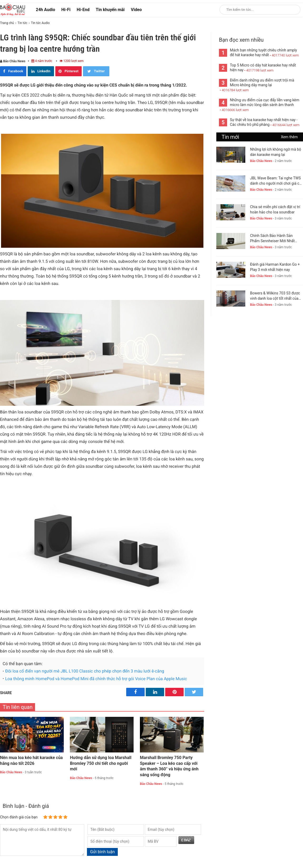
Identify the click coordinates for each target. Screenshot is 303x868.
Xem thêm (289, 137)
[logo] (13, 9)
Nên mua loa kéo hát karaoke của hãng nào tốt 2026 (31, 760)
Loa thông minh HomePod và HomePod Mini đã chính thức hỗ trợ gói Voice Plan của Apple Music (96, 679)
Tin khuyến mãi (110, 10)
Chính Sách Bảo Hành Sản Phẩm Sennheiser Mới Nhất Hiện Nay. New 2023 (272, 239)
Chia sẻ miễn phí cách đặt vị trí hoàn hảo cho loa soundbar (275, 209)
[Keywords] (254, 10)
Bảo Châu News (13, 61)
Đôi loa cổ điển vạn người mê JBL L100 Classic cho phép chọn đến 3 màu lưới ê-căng (85, 671)
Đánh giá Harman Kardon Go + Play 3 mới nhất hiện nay (275, 267)
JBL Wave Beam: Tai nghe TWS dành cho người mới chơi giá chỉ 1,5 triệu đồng (276, 181)
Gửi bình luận (102, 852)
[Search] (293, 10)
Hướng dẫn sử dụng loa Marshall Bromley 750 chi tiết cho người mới (101, 763)
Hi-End (83, 10)
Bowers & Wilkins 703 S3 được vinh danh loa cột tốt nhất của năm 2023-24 (275, 296)
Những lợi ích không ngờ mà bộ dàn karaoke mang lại (276, 152)
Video (136, 10)
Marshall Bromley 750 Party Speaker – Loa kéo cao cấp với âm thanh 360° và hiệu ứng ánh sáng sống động (169, 766)
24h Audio (45, 10)
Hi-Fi (66, 10)
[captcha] (161, 841)
